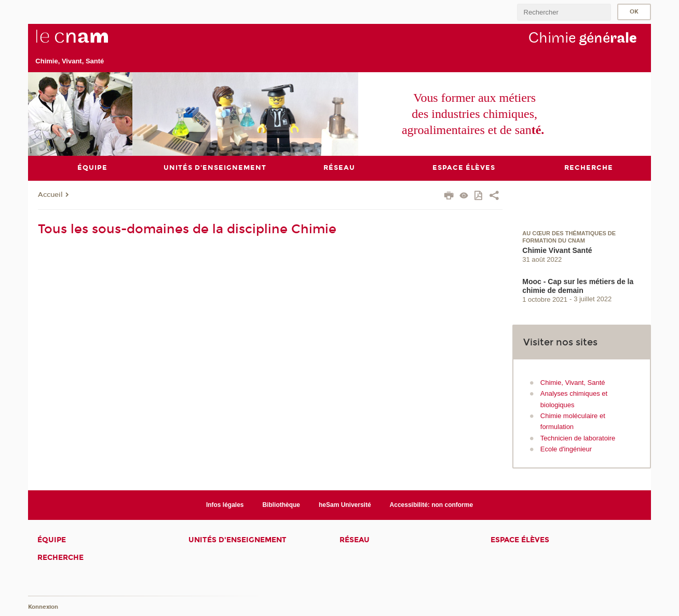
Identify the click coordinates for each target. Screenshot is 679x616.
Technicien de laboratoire (578, 438)
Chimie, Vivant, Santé (573, 382)
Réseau (355, 540)
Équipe (52, 540)
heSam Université (345, 504)
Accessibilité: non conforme (432, 504)
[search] (564, 12)
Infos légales (225, 504)
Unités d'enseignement (237, 540)
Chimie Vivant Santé (557, 250)
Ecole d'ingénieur (566, 449)
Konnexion (43, 607)
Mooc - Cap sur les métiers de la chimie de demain (578, 285)
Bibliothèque (281, 504)
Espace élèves (520, 540)
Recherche (60, 558)
